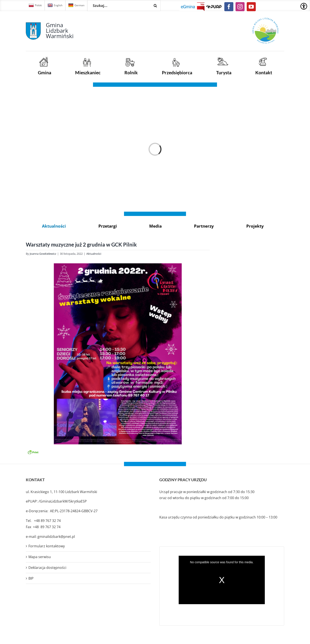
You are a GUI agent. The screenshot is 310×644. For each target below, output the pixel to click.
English (55, 5)
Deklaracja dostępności (47, 568)
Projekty (255, 226)
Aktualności (54, 226)
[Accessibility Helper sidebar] (304, 6)
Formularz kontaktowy (47, 546)
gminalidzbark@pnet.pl (56, 537)
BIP (31, 578)
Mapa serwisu (40, 557)
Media (155, 226)
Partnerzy (204, 226)
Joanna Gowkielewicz (43, 254)
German (76, 5)
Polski (35, 5)
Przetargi (108, 226)
